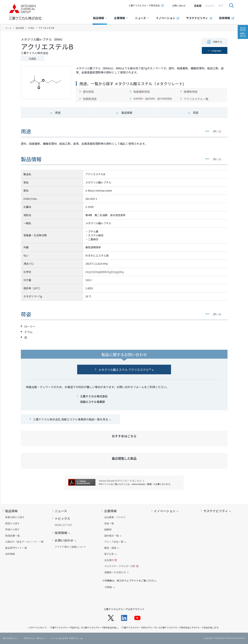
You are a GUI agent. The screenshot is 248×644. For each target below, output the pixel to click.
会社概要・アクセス (115, 517)
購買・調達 (112, 548)
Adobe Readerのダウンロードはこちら (122, 481)
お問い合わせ (179, 6)
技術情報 (10, 554)
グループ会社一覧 (115, 542)
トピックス (62, 519)
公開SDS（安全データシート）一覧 (24, 542)
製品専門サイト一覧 (16, 548)
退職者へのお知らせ (116, 573)
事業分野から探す (15, 517)
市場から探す (12, 529)
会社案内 (110, 560)
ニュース (142, 18)
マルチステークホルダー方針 (121, 566)
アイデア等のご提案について (70, 547)
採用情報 (227, 18)
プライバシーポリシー (35, 638)
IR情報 (110, 587)
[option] (198, 6)
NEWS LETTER (63, 525)
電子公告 (110, 554)
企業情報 (121, 18)
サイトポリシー (10, 638)
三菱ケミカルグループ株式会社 (146, 6)
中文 (221, 6)
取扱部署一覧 (12, 536)
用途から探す (12, 523)
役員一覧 (109, 523)
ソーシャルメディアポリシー (65, 638)
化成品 (32, 59)
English (210, 6)
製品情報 (100, 18)
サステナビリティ (199, 18)
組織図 (108, 529)
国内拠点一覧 (113, 536)
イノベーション (168, 18)
